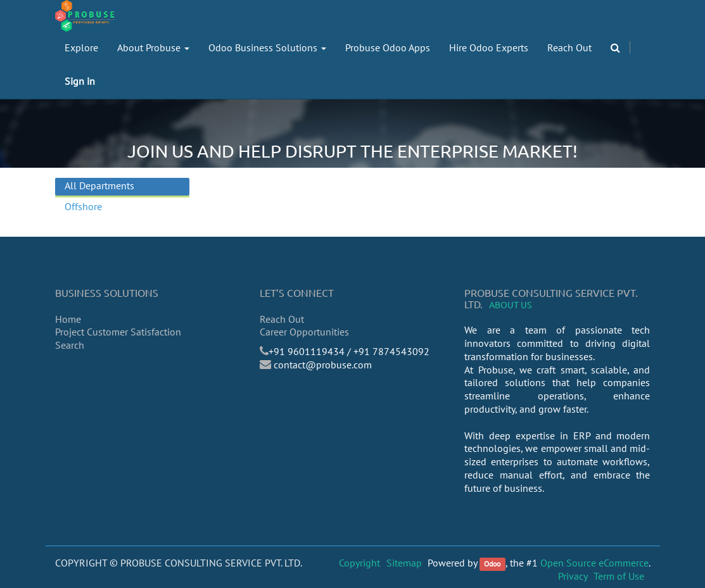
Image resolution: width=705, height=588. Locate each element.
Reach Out (282, 319)
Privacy (573, 576)
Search (70, 345)
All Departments (99, 185)
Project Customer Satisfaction (118, 332)
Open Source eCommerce (594, 563)
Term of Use (619, 576)
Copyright (359, 563)
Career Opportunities (304, 332)
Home (68, 319)
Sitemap (404, 563)
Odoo (492, 564)
